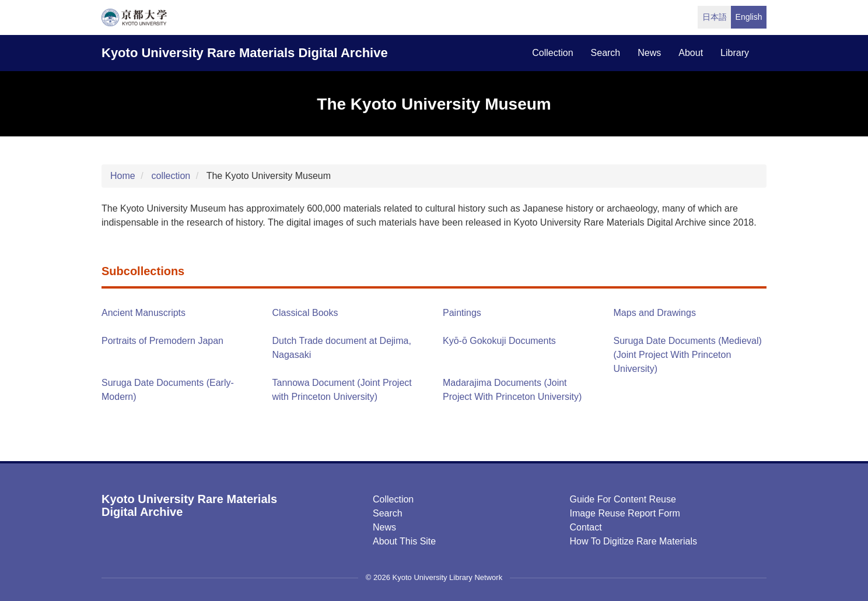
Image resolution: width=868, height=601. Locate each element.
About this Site (404, 541)
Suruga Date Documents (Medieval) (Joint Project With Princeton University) (688, 355)
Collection (393, 499)
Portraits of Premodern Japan (162, 341)
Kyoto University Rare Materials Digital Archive (245, 53)
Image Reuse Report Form (625, 513)
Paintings (462, 313)
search (606, 53)
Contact (586, 527)
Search (388, 513)
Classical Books (305, 313)
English (749, 17)
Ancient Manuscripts (143, 313)
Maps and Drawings (655, 313)
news (649, 53)
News (384, 527)
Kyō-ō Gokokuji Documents (499, 341)
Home (123, 176)
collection (552, 53)
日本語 (715, 17)
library (735, 53)
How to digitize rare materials (633, 541)
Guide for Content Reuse (623, 499)
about (691, 53)
